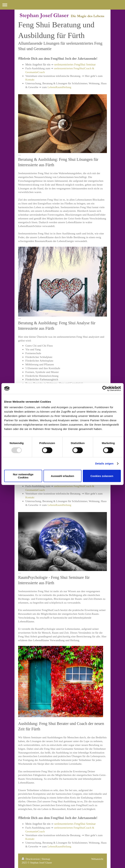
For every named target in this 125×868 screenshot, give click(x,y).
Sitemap (46, 859)
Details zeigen (104, 463)
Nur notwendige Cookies (23, 476)
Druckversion (31, 859)
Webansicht (97, 859)
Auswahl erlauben (62, 476)
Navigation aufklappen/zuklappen (62, 5)
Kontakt (30, 79)
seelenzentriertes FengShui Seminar (75, 64)
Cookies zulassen (102, 476)
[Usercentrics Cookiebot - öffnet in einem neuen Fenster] (105, 389)
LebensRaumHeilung (59, 87)
